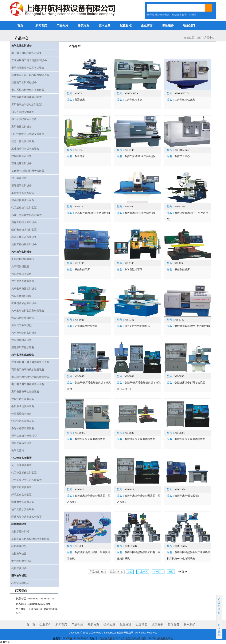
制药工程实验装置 (22, 487)
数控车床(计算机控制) (187, 496)
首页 (20, 25)
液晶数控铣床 (182, 269)
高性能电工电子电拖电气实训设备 (30, 75)
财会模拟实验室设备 (158, 15)
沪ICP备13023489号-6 (76, 639)
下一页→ (158, 572)
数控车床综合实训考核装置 (90, 439)
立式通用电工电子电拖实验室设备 (30, 362)
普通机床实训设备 (22, 163)
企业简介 (45, 624)
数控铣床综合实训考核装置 (190, 383)
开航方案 (83, 25)
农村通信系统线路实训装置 (27, 97)
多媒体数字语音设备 (23, 428)
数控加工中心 (182, 156)
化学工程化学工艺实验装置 (27, 480)
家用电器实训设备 (22, 127)
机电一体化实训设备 (23, 141)
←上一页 (143, 572)
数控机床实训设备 (22, 156)
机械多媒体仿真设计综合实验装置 (30, 539)
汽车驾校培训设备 (22, 340)
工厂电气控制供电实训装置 (27, 105)
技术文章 (105, 25)
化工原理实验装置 (22, 465)
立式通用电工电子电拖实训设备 (29, 60)
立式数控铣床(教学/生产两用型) (92, 213)
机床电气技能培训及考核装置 (28, 171)
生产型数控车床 (133, 100)
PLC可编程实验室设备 (24, 119)
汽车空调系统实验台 (23, 281)
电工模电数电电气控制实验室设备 (30, 377)
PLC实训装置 (123, 639)
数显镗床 (80, 156)
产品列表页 (219, 606)
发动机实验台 (179, 15)
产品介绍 (62, 25)
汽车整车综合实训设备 (24, 333)
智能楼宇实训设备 (22, 186)
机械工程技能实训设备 (24, 244)
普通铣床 (80, 100)
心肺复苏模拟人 (20, 583)
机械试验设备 (19, 568)
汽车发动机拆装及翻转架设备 (28, 311)
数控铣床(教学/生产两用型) (140, 213)
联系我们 (189, 25)
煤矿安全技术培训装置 (24, 230)
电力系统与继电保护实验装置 (28, 90)
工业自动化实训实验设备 (25, 149)
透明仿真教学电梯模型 (24, 436)
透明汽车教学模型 (22, 325)
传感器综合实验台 (22, 414)
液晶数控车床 (82, 269)
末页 (171, 572)
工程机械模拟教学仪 (23, 259)
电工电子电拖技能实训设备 (27, 53)
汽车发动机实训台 (22, 274)
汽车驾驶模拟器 (20, 266)
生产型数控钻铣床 (185, 100)
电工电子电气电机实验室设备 (28, 384)
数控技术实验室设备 (23, 399)
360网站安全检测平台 (161, 639)
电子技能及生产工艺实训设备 (28, 68)
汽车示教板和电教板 (23, 318)
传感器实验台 (107, 639)
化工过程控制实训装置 (24, 208)
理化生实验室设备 (22, 443)
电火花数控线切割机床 (137, 326)
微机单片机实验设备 (23, 406)
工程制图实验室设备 (23, 193)
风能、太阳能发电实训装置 (27, 215)
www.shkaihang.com (107, 633)
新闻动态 (41, 25)
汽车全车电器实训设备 (24, 289)
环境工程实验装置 (22, 495)
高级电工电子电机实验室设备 (28, 370)
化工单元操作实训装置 (24, 473)
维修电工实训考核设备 (24, 82)
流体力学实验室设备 (23, 502)
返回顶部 (220, 628)
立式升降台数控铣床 (86, 326)
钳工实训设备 (19, 178)
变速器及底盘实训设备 (24, 303)
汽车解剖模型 (139, 639)
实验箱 (193, 15)
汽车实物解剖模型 (22, 296)
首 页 (31, 624)
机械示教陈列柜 (20, 531)
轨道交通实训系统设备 (24, 237)
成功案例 (157, 624)
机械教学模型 (19, 546)
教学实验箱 (18, 451)
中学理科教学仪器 (22, 561)
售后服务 (168, 25)
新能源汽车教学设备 (23, 347)
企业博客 (147, 25)
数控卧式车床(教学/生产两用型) (192, 326)
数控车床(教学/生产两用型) (140, 156)
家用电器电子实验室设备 (25, 392)
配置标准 (126, 25)
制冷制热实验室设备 (23, 421)
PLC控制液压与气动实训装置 (28, 134)
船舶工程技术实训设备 (24, 222)
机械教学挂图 (19, 554)
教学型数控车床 (133, 269)
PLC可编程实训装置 (23, 112)
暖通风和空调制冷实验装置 (27, 517)
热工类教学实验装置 (23, 509)
